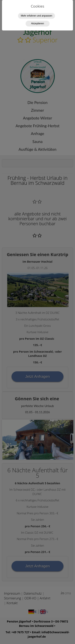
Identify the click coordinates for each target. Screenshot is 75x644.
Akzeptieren (37, 23)
